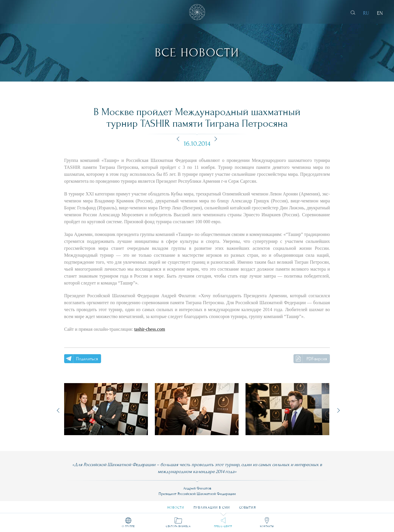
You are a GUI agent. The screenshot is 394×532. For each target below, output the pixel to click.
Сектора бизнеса (178, 526)
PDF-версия (317, 359)
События (248, 505)
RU (366, 13)
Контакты (267, 526)
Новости (176, 505)
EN (380, 13)
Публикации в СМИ (212, 505)
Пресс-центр (223, 526)
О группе (128, 526)
